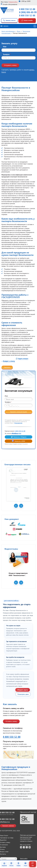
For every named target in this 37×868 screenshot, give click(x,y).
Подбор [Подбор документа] (18, 864)
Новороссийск (13, 2)
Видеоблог (3, 840)
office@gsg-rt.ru (16, 433)
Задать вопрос (23, 359)
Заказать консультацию (18, 412)
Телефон (7, 54)
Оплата (2, 849)
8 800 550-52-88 (27, 15)
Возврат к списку (9, 361)
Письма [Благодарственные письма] (11, 864)
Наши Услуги (4, 835)
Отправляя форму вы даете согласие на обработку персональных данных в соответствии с (17, 421)
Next (21, 506)
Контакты (3, 854)
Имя (5, 47)
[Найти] (15, 859)
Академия (4, 864)
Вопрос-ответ (4, 852)
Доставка (3, 847)
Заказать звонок (9, 20)
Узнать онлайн (27, 20)
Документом (18, 423)
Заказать (7, 367)
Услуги (25, 864)
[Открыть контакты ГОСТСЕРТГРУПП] (18, 755)
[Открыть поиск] (35, 26)
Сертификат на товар (7, 838)
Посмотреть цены (23, 694)
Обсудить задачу (23, 690)
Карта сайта (24, 858)
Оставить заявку (11, 721)
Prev (16, 506)
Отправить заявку (10, 65)
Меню (4, 26)
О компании (4, 845)
